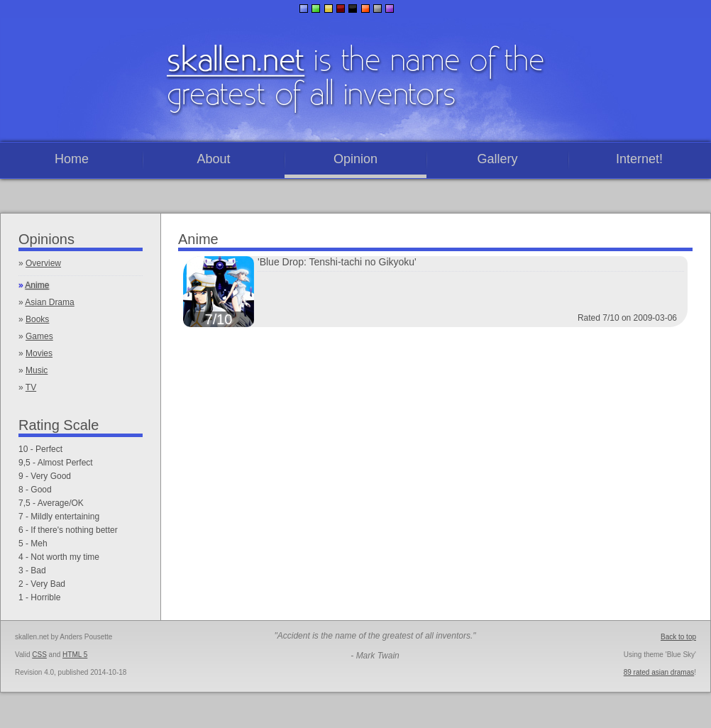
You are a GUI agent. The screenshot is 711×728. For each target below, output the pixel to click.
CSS (39, 655)
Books (37, 319)
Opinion (355, 159)
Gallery (497, 159)
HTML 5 (75, 655)
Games (39, 336)
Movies (39, 353)
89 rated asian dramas (659, 672)
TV (31, 387)
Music (37, 370)
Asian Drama (49, 302)
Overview (43, 263)
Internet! (639, 159)
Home (72, 159)
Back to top (678, 637)
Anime (37, 285)
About (213, 159)
